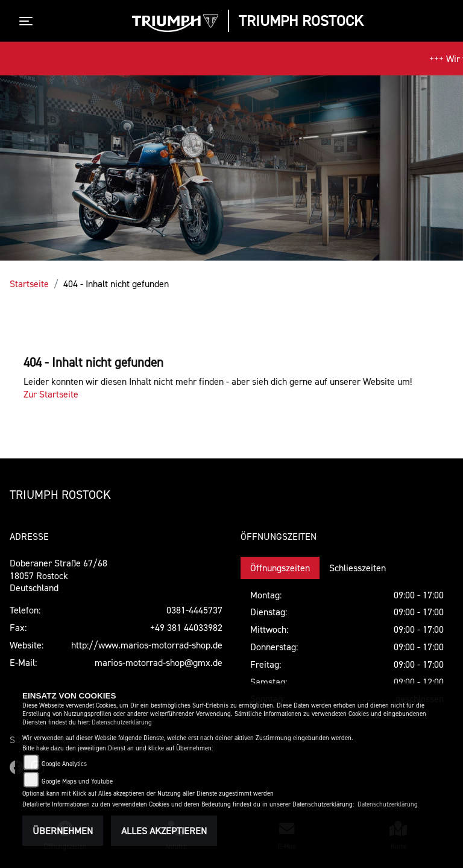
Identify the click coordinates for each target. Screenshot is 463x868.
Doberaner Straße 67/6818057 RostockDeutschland (58, 575)
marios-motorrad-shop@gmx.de (159, 662)
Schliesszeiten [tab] (357, 568)
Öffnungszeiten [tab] (280, 568)
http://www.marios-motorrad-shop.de (147, 645)
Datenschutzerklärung (122, 722)
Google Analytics (64, 764)
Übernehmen (63, 831)
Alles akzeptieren (164, 831)
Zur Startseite (51, 394)
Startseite (29, 284)
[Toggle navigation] (28, 21)
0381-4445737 (194, 610)
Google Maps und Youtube (77, 781)
